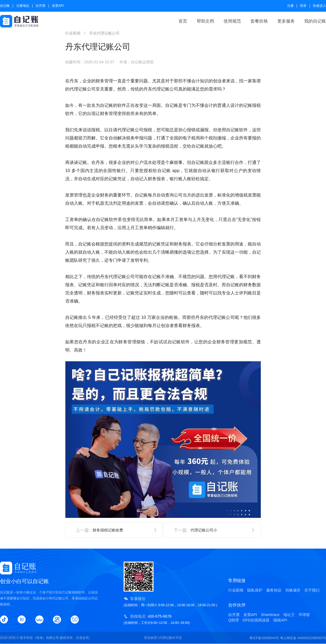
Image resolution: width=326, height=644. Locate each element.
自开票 (40, 6)
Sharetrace (270, 615)
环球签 (304, 615)
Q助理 (233, 620)
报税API (280, 620)
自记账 (5, 6)
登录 (303, 6)
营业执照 (151, 638)
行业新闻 (236, 590)
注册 (290, 6)
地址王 (289, 615)
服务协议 (274, 590)
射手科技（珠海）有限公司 (39, 638)
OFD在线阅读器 (256, 620)
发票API (58, 6)
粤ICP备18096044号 (264, 638)
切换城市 (293, 590)
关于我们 (312, 590)
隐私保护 (255, 590)
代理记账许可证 (171, 638)
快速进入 (319, 6)
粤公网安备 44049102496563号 (303, 638)
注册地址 (23, 6)
